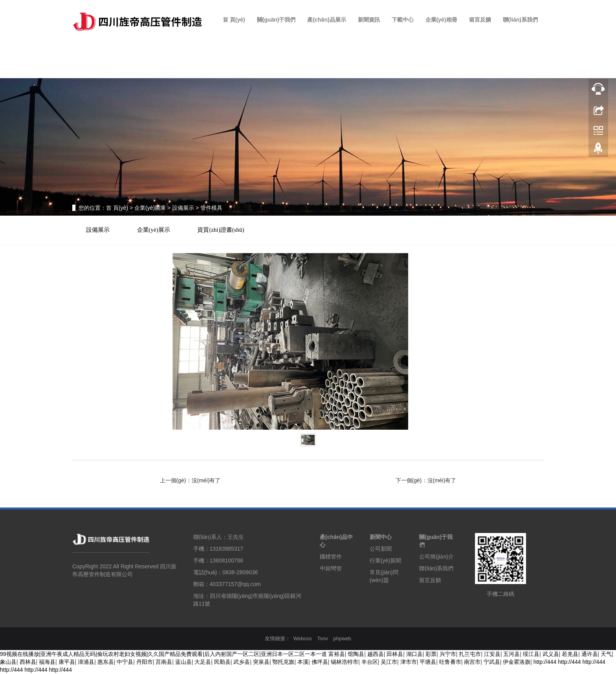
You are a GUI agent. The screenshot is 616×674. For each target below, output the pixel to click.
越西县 (376, 654)
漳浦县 (86, 662)
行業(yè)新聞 (385, 560)
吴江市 (389, 662)
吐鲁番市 (450, 662)
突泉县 (261, 662)
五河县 (511, 654)
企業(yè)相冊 (441, 20)
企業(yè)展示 (154, 230)
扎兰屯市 (470, 654)
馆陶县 (356, 654)
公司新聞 (381, 549)
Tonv (322, 638)
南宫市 (472, 662)
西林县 (28, 662)
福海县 (47, 662)
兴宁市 (448, 654)
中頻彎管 (331, 568)
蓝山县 (183, 662)
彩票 (431, 654)
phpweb (342, 638)
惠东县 (106, 662)
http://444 (545, 662)
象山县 (8, 662)
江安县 (492, 654)
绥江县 (531, 654)
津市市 (409, 662)
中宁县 (125, 662)
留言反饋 (480, 20)
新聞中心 (381, 537)
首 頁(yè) (234, 20)
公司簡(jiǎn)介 (436, 557)
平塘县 (428, 662)
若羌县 (570, 654)
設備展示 (183, 208)
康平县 (67, 662)
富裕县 (337, 654)
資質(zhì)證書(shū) (221, 230)
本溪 (303, 662)
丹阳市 (145, 662)
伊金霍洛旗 (517, 662)
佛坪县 (320, 662)
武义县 (551, 654)
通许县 (590, 654)
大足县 (203, 662)
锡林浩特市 (345, 662)
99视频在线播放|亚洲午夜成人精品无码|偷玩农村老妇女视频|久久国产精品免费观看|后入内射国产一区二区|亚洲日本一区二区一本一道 (163, 654)
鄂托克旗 (283, 662)
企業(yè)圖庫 (150, 208)
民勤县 (222, 662)
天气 (606, 654)
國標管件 (331, 557)
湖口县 (414, 654)
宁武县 (492, 662)
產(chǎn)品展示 (326, 20)
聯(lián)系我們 (520, 20)
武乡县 (242, 662)
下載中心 (403, 20)
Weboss (303, 638)
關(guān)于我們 (276, 20)
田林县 (395, 654)
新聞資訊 (369, 20)
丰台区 (370, 662)
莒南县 (164, 662)
